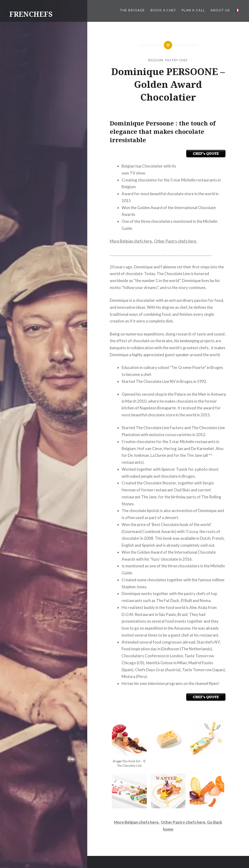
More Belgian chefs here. (132, 241)
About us (220, 10)
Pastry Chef (176, 60)
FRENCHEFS (31, 14)
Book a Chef (163, 10)
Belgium (156, 60)
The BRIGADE (132, 10)
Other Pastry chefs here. (176, 241)
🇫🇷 (238, 10)
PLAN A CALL (193, 10)
